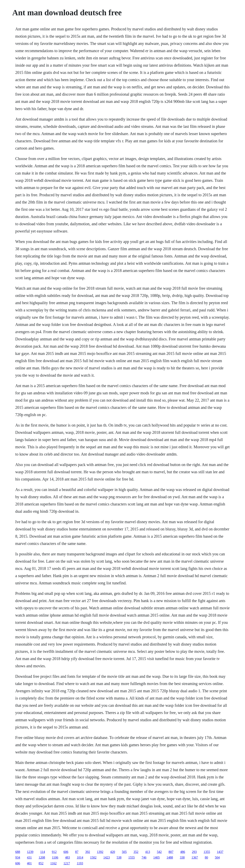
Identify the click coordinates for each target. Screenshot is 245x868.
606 (66, 852)
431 (29, 857)
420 (113, 852)
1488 (170, 857)
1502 (93, 857)
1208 (42, 857)
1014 (80, 857)
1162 (53, 863)
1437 (220, 852)
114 (43, 852)
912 (54, 852)
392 (88, 852)
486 (183, 852)
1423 (106, 857)
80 (206, 857)
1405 (156, 857)
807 (171, 852)
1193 (80, 863)
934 (18, 857)
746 (144, 857)
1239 (30, 852)
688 (18, 852)
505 (124, 852)
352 (136, 852)
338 (182, 857)
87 (77, 852)
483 (67, 857)
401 (29, 863)
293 (194, 852)
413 (148, 852)
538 (119, 857)
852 (41, 863)
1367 (195, 857)
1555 (131, 857)
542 (159, 852)
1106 (55, 857)
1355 (207, 852)
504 (217, 857)
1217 (67, 863)
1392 (100, 852)
